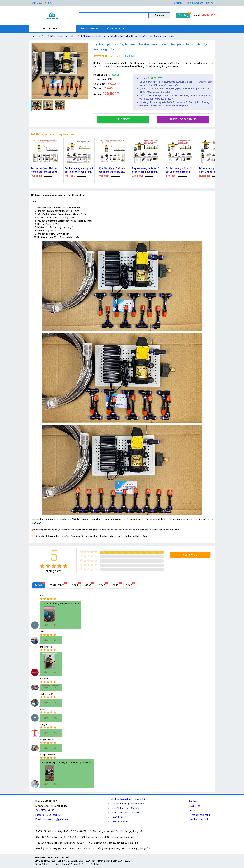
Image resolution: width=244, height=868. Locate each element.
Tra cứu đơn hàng (195, 3)
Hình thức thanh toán (199, 819)
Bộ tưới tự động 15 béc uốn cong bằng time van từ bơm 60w (45, 170)
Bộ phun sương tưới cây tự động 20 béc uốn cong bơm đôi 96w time (213, 170)
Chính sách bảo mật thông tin (125, 813)
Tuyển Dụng (194, 806)
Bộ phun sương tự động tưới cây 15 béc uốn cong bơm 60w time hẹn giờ (79, 170)
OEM (110, 79)
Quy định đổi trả (119, 817)
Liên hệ (210, 3)
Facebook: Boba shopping (48, 815)
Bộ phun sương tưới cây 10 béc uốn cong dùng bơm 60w (146, 170)
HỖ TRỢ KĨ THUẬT (115, 29)
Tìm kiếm (159, 15)
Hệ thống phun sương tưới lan (61, 36)
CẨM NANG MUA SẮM (90, 29)
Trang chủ (37, 36)
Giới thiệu (193, 801)
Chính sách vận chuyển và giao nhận (129, 799)
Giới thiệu (179, 3)
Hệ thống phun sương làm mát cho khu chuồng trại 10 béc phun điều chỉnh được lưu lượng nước (127, 36)
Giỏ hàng (183, 15)
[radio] (42, 566)
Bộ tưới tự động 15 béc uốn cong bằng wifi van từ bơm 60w (112, 170)
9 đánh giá (115, 56)
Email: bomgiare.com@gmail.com (52, 819)
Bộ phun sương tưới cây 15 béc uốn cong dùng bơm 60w (179, 170)
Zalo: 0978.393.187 (45, 810)
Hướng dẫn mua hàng (199, 815)
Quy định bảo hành (120, 822)
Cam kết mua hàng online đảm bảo (128, 804)
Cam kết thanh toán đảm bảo (125, 808)
